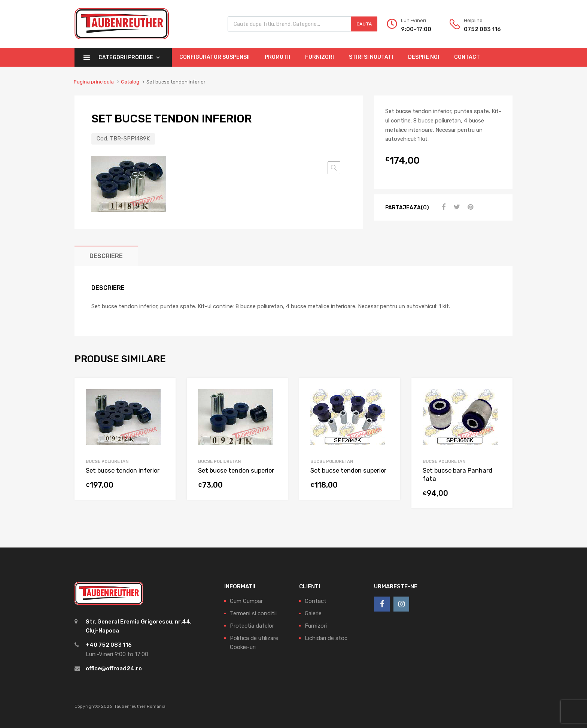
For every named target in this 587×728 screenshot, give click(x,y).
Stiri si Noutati (371, 57)
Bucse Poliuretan (107, 461)
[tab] (106, 256)
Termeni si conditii (253, 613)
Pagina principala (94, 82)
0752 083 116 (482, 29)
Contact (467, 57)
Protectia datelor (252, 626)
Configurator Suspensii (215, 57)
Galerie (313, 613)
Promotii (277, 57)
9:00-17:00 (416, 29)
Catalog (130, 82)
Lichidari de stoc (326, 638)
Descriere (106, 256)
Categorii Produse (130, 57)
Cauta (364, 24)
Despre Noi (424, 57)
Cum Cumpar (246, 601)
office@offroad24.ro (114, 668)
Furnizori (320, 57)
